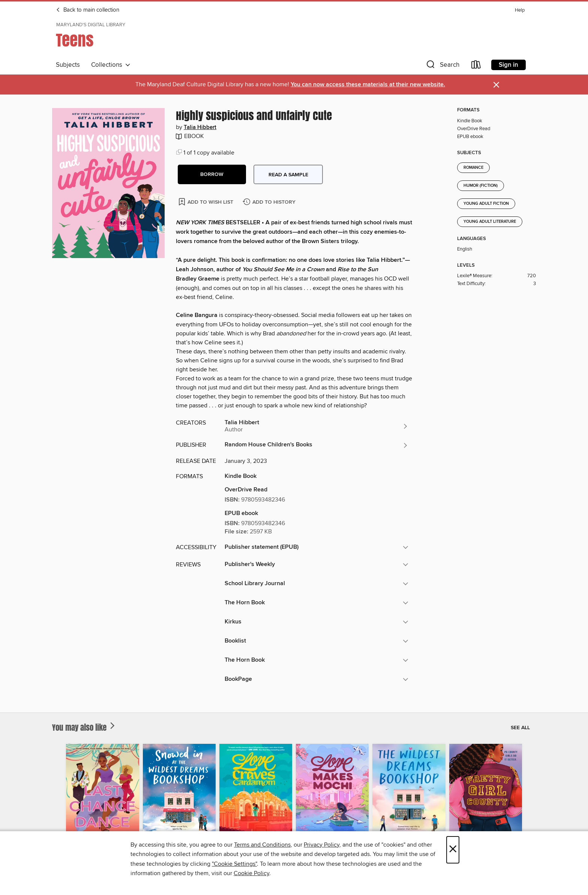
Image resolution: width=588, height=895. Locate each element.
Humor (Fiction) (481, 186)
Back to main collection (88, 10)
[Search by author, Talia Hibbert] (316, 426)
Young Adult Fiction (486, 204)
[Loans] (476, 66)
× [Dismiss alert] (496, 85)
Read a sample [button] (288, 175)
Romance (473, 168)
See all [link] (520, 728)
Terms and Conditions (262, 845)
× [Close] (453, 850)
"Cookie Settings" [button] (234, 864)
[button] (442, 66)
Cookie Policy (251, 873)
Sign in (508, 65)
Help (520, 10)
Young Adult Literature (490, 222)
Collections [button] (111, 65)
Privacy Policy (322, 845)
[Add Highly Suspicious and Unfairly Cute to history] (270, 202)
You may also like (84, 727)
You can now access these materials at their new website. (368, 85)
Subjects (68, 65)
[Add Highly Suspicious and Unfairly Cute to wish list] (206, 202)
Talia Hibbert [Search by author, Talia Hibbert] (200, 128)
